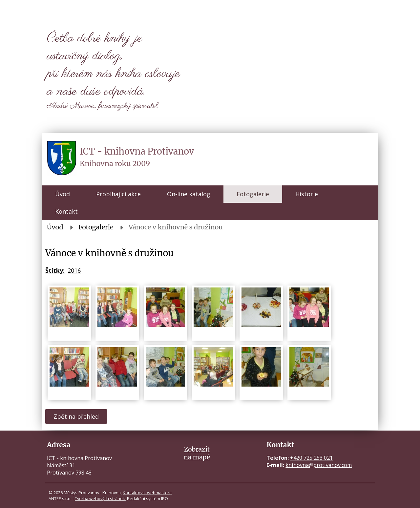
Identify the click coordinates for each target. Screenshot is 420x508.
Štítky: (55, 270)
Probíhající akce (118, 194)
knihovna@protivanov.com (319, 465)
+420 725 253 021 (311, 458)
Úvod (63, 194)
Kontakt (66, 211)
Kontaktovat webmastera (147, 493)
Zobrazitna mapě (197, 453)
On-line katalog (189, 194)
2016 (74, 270)
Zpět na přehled (76, 416)
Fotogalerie (253, 194)
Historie (307, 194)
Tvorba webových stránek (100, 498)
